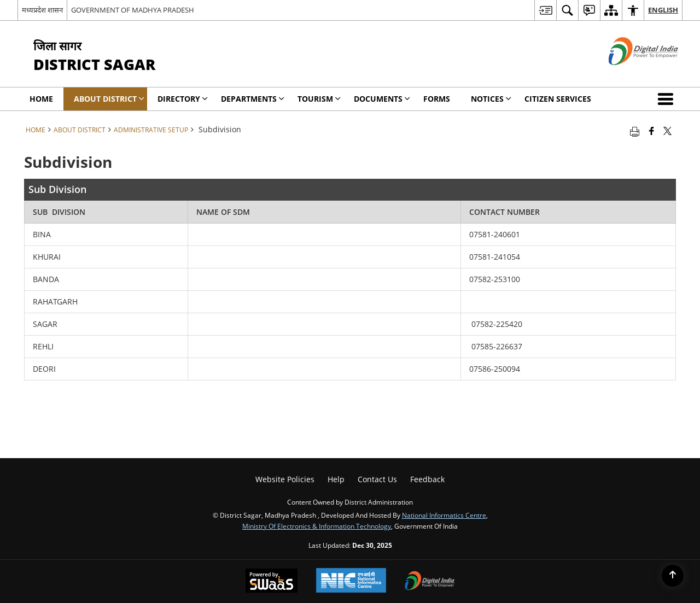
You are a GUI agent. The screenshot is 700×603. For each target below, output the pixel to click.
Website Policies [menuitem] (285, 479)
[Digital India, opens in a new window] (430, 582)
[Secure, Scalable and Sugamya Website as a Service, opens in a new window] (272, 582)
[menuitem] (545, 10)
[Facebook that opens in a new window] (652, 131)
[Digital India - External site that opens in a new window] (630, 74)
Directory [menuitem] (183, 99)
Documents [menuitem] (382, 99)
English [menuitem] (663, 10)
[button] (668, 99)
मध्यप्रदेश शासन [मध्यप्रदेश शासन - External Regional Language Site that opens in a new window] (42, 10)
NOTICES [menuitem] (491, 99)
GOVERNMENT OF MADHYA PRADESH (133, 10)
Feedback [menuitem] (427, 479)
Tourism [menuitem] (319, 99)
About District (80, 130)
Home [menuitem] (41, 99)
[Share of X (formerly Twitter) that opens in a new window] (667, 131)
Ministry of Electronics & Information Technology (317, 526)
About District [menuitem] (109, 99)
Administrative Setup (151, 130)
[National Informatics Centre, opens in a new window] (351, 581)
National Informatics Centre (444, 515)
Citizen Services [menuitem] (558, 99)
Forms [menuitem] (437, 99)
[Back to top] (673, 576)
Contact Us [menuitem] (377, 479)
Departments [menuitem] (253, 99)
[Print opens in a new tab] (635, 131)
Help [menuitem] (336, 479)
